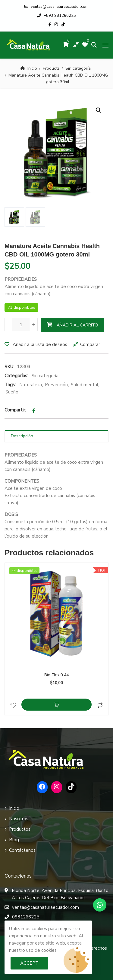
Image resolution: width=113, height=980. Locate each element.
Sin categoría (78, 68)
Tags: (10, 385)
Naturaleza (31, 385)
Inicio (32, 68)
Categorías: (16, 376)
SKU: (9, 367)
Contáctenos (22, 850)
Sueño (12, 392)
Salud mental (85, 385)
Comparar (90, 344)
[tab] (56, 436)
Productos (20, 829)
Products (51, 68)
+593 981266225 (56, 16)
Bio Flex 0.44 (57, 675)
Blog (14, 840)
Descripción (22, 436)
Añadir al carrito (77, 325)
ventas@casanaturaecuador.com (56, 7)
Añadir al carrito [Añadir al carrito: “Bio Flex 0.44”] (56, 705)
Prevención (56, 385)
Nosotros (19, 819)
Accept (29, 963)
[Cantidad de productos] (21, 325)
